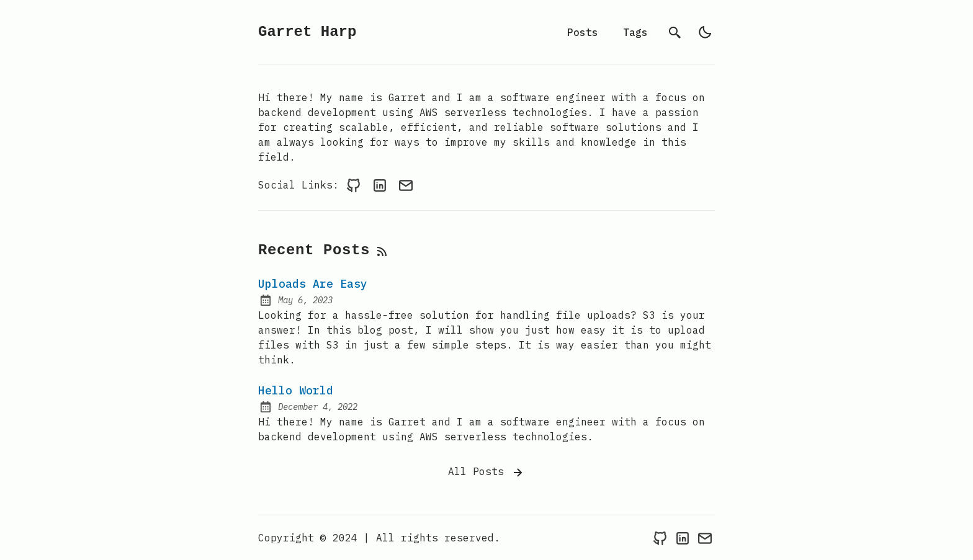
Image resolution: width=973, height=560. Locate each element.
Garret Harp (307, 32)
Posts (583, 32)
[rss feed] (382, 251)
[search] (675, 32)
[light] (705, 32)
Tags (635, 32)
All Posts (486, 473)
